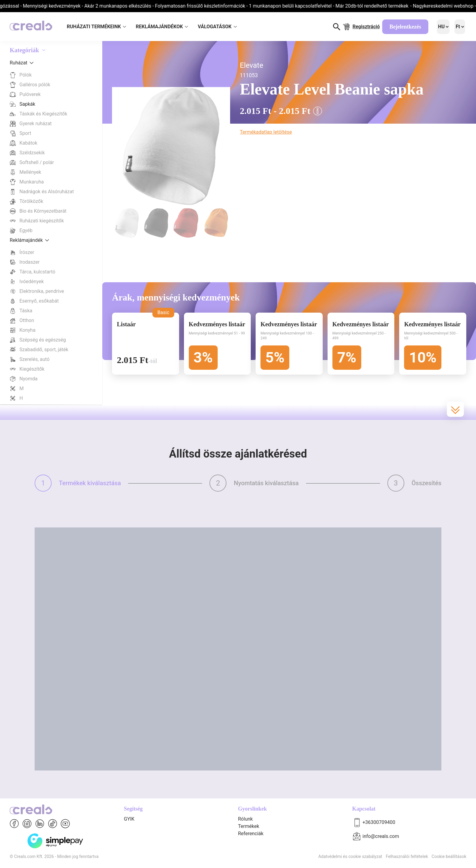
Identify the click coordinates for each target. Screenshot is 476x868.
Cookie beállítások (449, 856)
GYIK (129, 819)
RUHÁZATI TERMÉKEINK (96, 27)
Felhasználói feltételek (407, 856)
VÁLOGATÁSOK (217, 27)
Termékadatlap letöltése (266, 132)
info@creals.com (381, 836)
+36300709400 (379, 822)
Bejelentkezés (405, 27)
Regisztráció (366, 27)
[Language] (443, 27)
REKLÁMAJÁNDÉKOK (162, 27)
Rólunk (245, 819)
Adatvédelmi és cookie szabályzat (350, 856)
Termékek (249, 826)
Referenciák (251, 834)
